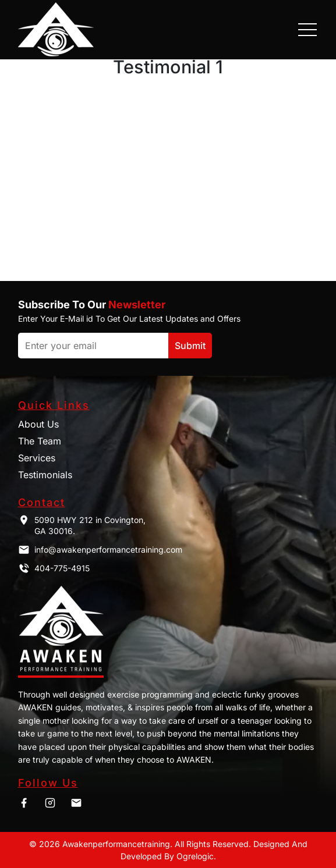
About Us (38, 424)
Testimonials (45, 475)
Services (37, 458)
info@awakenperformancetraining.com (100, 550)
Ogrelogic (195, 856)
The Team (40, 441)
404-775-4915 (54, 568)
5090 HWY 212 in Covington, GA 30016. (82, 525)
